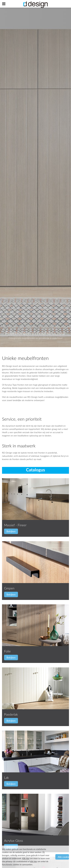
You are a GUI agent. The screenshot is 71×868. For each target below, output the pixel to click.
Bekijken (11, 531)
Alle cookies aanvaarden (63, 857)
